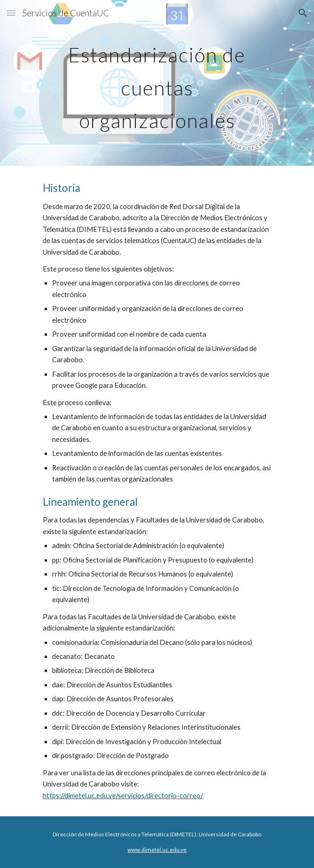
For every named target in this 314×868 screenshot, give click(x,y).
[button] (11, 13)
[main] (157, 83)
